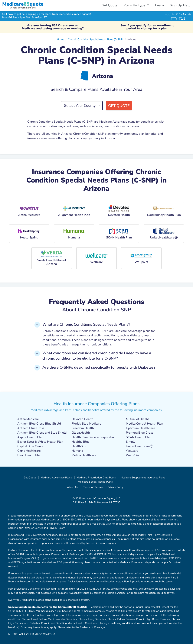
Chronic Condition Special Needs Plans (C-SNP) (96, 39)
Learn (159, 5)
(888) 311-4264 (178, 14)
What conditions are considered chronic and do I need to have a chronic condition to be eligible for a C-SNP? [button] (97, 356)
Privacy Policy (115, 487)
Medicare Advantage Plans (56, 477)
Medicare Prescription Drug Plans (96, 477)
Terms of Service (93, 487)
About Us (73, 487)
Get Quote (110, 5)
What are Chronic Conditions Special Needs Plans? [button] (86, 324)
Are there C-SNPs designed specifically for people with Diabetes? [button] (99, 367)
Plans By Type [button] (135, 5)
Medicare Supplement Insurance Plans (143, 477)
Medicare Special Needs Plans (95, 482)
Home (61, 39)
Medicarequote (23, 4)
